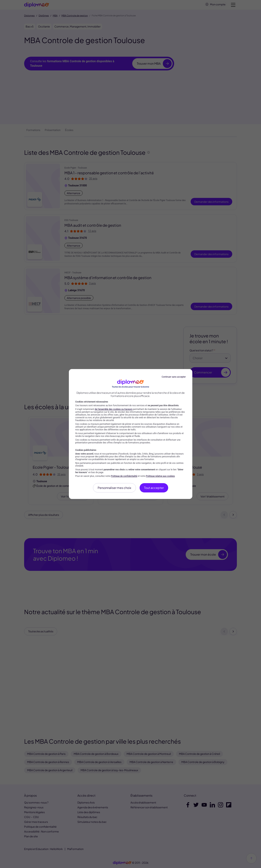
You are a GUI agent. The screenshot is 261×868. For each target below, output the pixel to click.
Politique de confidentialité (124, 476)
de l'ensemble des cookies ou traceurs (114, 409)
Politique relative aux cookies (160, 476)
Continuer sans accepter (174, 377)
